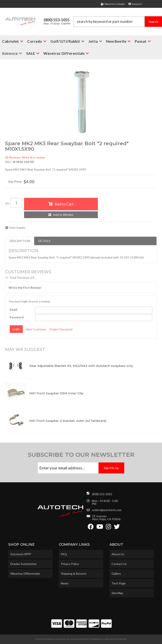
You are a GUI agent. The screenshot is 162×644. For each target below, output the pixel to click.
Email (13, 310)
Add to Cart (64, 204)
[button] (118, 22)
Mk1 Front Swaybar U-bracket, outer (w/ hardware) (68, 421)
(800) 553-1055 (102, 494)
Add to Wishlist (63, 215)
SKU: (8, 162)
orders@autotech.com (107, 510)
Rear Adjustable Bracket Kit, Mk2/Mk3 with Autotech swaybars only (81, 366)
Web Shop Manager (115, 639)
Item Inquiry (17, 228)
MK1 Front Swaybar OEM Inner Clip (56, 393)
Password (17, 317)
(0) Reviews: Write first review (25, 157)
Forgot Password (61, 329)
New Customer (36, 329)
